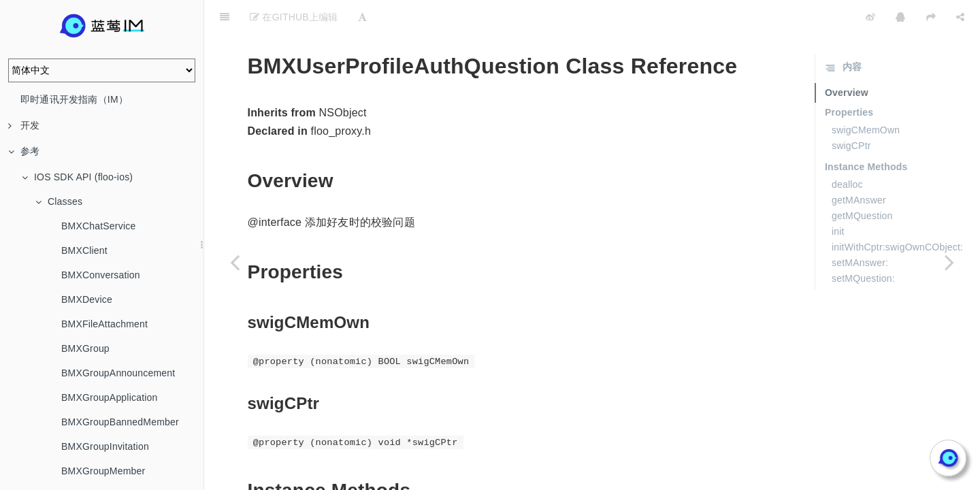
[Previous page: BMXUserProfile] (235, 262)
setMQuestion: (863, 244)
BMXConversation (101, 275)
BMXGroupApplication (110, 397)
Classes (59, 201)
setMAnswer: (860, 229)
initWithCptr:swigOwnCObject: (897, 213)
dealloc (847, 150)
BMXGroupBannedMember (120, 422)
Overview (847, 59)
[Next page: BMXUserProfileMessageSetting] (949, 262)
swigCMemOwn (866, 96)
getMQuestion (862, 182)
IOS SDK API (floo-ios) (77, 177)
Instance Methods (866, 133)
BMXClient (84, 250)
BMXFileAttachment (104, 324)
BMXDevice (87, 299)
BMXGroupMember (103, 471)
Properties (849, 78)
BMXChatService (98, 226)
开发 (24, 125)
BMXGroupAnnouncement (118, 373)
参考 (24, 151)
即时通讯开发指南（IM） (74, 99)
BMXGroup (85, 348)
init (838, 197)
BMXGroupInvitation (105, 446)
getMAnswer (859, 166)
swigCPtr (851, 112)
